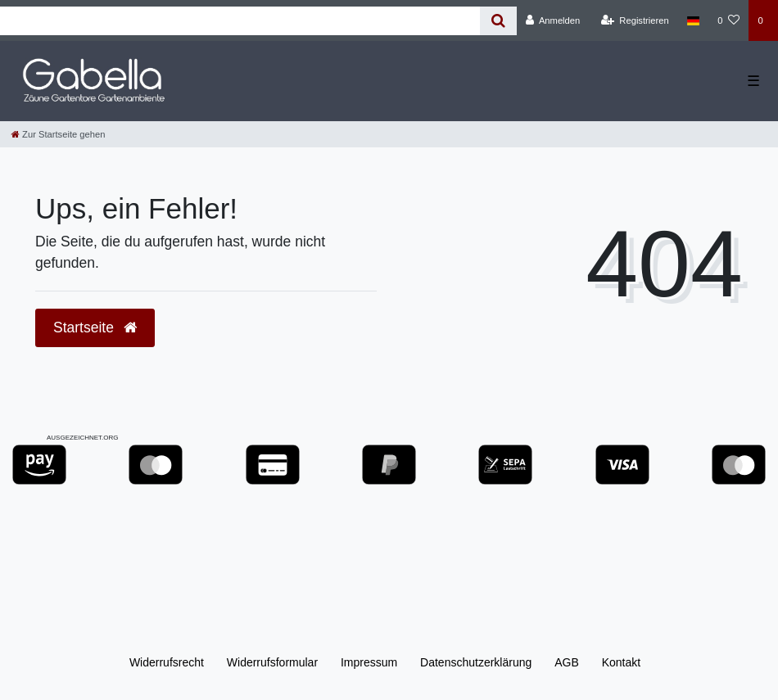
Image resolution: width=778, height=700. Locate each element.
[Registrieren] (635, 20)
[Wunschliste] (728, 20)
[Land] (693, 20)
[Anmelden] (553, 20)
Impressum (369, 662)
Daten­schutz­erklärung (476, 662)
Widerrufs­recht (167, 662)
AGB (567, 662)
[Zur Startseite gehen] (58, 134)
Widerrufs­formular (272, 662)
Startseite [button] (95, 327)
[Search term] (240, 21)
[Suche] (498, 21)
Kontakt (621, 662)
